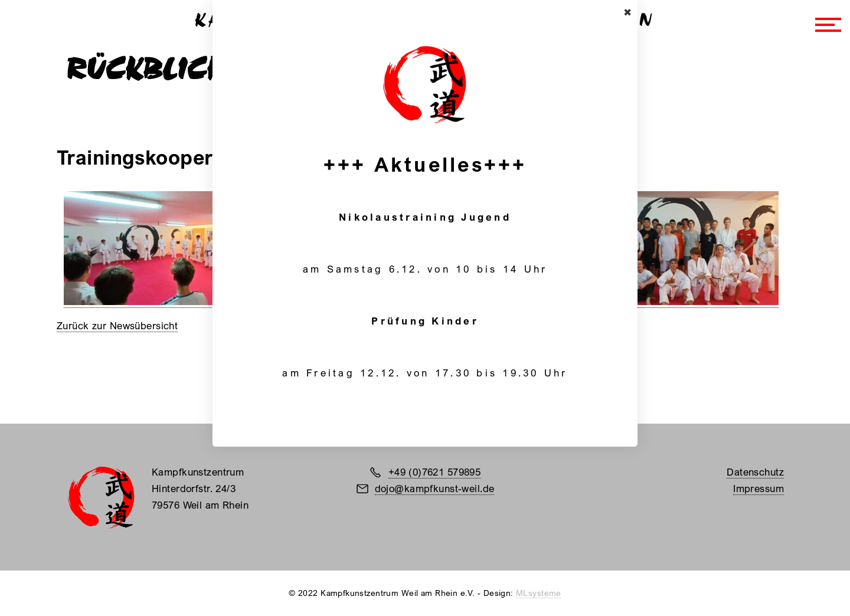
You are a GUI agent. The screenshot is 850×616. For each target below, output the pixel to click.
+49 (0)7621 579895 (435, 472)
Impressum (759, 488)
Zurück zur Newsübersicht (117, 325)
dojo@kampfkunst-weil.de (435, 488)
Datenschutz (755, 472)
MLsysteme (539, 593)
